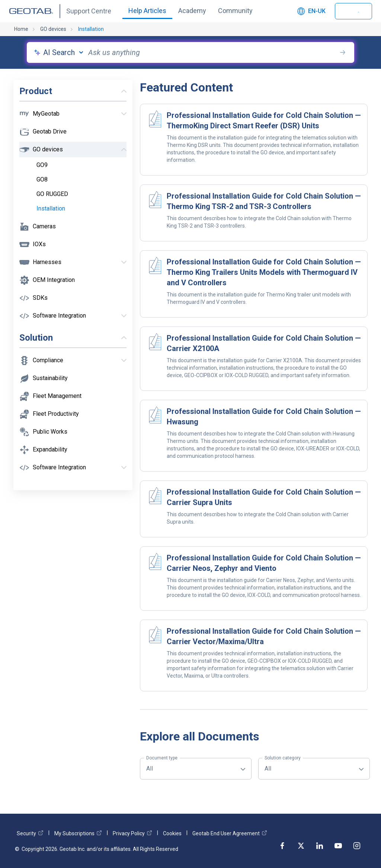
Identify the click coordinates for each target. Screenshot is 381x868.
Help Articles (147, 11)
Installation (91, 29)
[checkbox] (80, 165)
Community (235, 11)
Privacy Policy (132, 833)
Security (30, 833)
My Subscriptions (78, 833)
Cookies (172, 833)
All (162, 765)
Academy (192, 11)
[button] (73, 114)
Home (21, 29)
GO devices (53, 29)
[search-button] (343, 52)
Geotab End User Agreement (230, 833)
